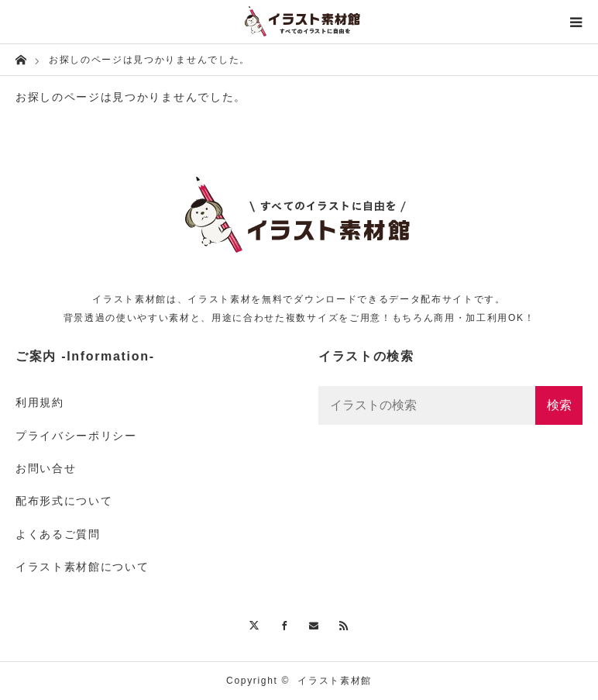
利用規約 (40, 402)
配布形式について (64, 501)
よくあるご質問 (58, 534)
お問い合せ (46, 468)
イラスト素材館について (82, 567)
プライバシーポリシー (76, 436)
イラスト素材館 (335, 681)
